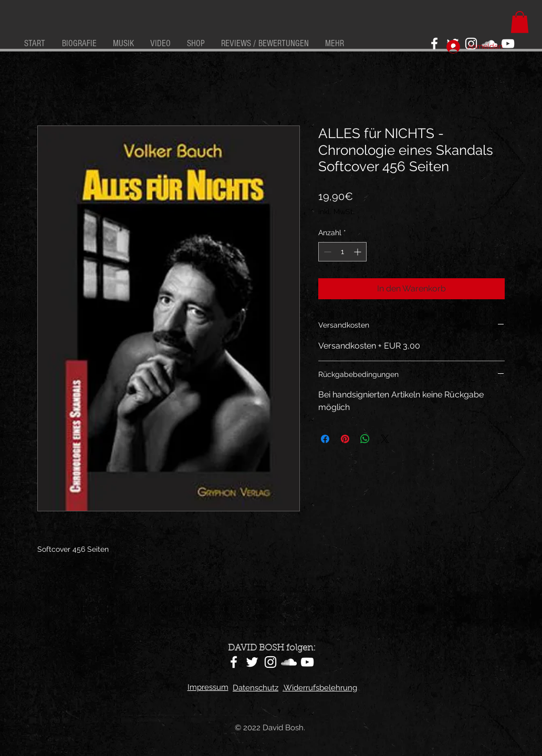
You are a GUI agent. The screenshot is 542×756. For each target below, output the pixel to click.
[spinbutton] (342, 252)
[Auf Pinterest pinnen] (345, 439)
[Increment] (358, 252)
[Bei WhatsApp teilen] (365, 439)
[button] (520, 22)
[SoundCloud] (289, 662)
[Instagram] (270, 662)
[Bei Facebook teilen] (325, 439)
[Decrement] (326, 252)
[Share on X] (385, 439)
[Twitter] (252, 662)
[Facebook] (434, 44)
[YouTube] (508, 44)
